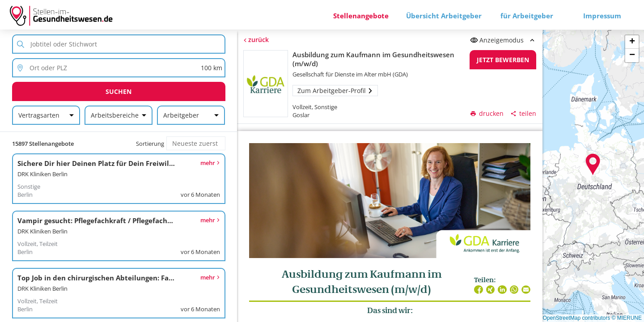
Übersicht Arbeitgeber (444, 16)
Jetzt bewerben (503, 60)
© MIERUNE (627, 318)
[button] (593, 165)
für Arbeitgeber (527, 16)
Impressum (602, 16)
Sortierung (150, 144)
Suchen (119, 91)
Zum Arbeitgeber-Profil (335, 91)
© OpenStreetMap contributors (574, 318)
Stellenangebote (361, 16)
